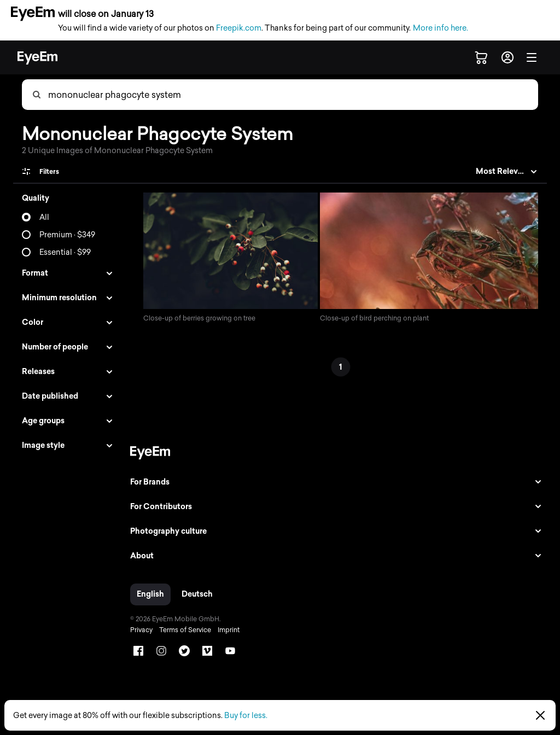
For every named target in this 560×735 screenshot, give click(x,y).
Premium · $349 (67, 235)
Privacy (138, 631)
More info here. (441, 28)
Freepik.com (239, 28)
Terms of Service (182, 631)
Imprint (225, 631)
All (44, 217)
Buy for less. (246, 716)
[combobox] (293, 95)
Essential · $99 (65, 252)
